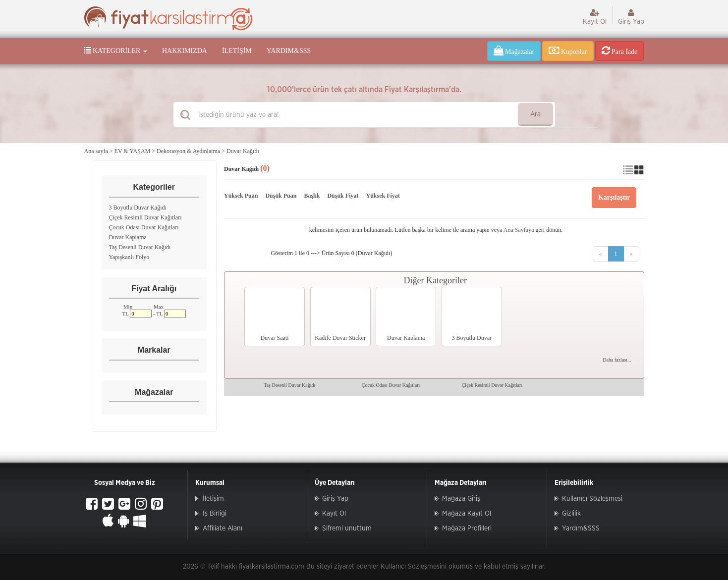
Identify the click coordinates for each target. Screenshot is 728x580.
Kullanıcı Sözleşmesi (592, 499)
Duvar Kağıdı (243, 151)
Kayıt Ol (595, 17)
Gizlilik (571, 514)
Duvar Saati (275, 338)
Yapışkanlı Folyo (129, 257)
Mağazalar (514, 51)
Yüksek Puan (241, 196)
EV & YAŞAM (133, 151)
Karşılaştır (614, 197)
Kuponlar (568, 51)
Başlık (312, 196)
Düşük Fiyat (343, 196)
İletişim (237, 51)
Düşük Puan (281, 196)
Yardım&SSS (289, 51)
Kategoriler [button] (116, 51)
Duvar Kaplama (128, 237)
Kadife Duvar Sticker (340, 338)
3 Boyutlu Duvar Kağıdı (138, 208)
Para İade (620, 51)
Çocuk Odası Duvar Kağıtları (144, 227)
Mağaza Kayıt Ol (467, 514)
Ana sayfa (96, 151)
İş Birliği (215, 514)
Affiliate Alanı (223, 528)
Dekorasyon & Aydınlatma (188, 151)
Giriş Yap (631, 17)
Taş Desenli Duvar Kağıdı (140, 247)
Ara (535, 114)
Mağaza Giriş (461, 499)
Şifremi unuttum (347, 528)
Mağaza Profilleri (467, 528)
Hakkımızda (185, 51)
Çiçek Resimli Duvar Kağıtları (145, 217)
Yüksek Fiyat (383, 196)
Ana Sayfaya (519, 230)
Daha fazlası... (617, 360)
